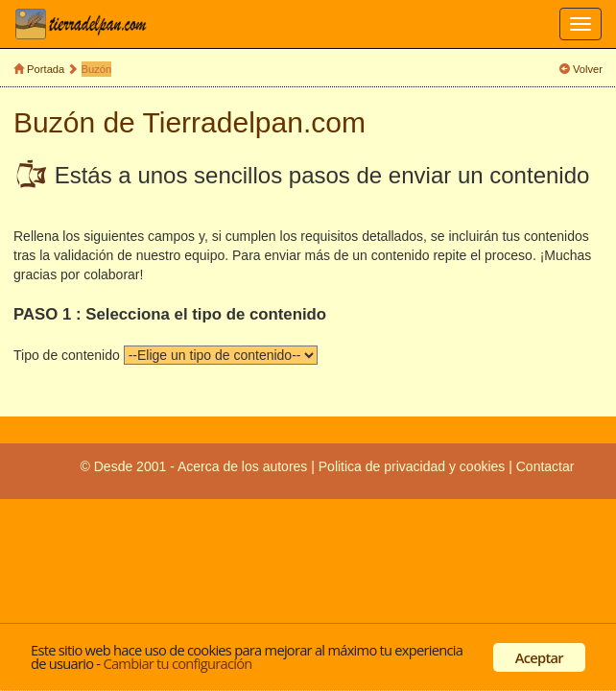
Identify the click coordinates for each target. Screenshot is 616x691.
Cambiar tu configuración (177, 663)
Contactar (545, 466)
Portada (46, 69)
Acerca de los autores (242, 466)
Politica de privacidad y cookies (414, 466)
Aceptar (539, 657)
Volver (588, 69)
